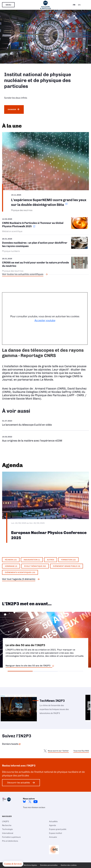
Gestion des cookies (69, 865)
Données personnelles (49, 865)
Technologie (7, 829)
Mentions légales (30, 865)
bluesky (24, 802)
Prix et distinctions (10, 841)
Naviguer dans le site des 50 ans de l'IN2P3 (28, 666)
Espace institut (56, 833)
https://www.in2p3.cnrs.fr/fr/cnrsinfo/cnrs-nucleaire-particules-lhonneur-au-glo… (45, 226)
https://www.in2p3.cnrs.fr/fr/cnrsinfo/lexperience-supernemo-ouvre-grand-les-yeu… (45, 172)
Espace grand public (58, 829)
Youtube (35, 802)
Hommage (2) (11, 566)
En (79, 5)
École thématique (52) (35, 566)
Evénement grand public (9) (67, 566)
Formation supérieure (11, 837)
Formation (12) (68, 560)
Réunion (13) (11, 560)
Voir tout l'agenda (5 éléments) (19, 579)
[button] (13, 864)
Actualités (53, 821)
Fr (74, 5)
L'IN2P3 (5, 821)
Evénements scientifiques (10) (20, 572)
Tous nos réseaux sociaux (34, 807)
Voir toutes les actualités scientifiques (23, 274)
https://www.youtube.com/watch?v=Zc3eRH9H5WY (45, 423)
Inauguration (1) (32, 560)
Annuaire (53, 837)
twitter (30, 802)
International (8, 833)
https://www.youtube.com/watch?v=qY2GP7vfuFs (45, 439)
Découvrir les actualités (19, 783)
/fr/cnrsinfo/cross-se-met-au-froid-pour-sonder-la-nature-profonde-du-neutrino (45, 264)
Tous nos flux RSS (81, 751)
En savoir (12, 109)
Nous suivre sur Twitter (58, 751)
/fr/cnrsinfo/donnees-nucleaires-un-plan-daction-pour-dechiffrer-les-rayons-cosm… (45, 245)
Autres (51, 560)
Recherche (7, 825)
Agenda (52, 825)
